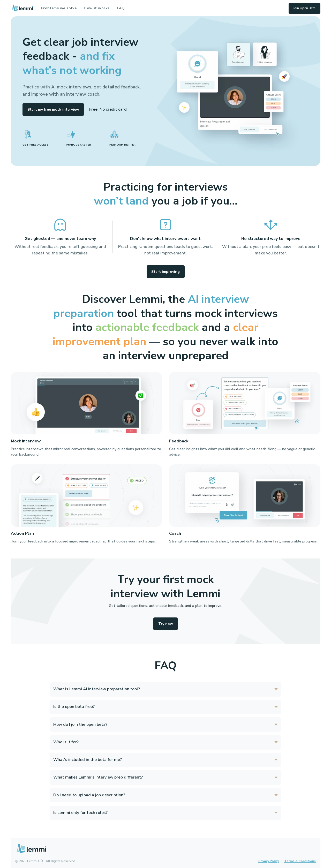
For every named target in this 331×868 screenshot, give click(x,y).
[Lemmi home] (22, 8)
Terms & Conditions (300, 861)
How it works (97, 8)
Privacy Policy (269, 861)
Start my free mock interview (53, 110)
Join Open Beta (304, 8)
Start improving (165, 272)
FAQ (121, 8)
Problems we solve (59, 8)
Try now (166, 624)
